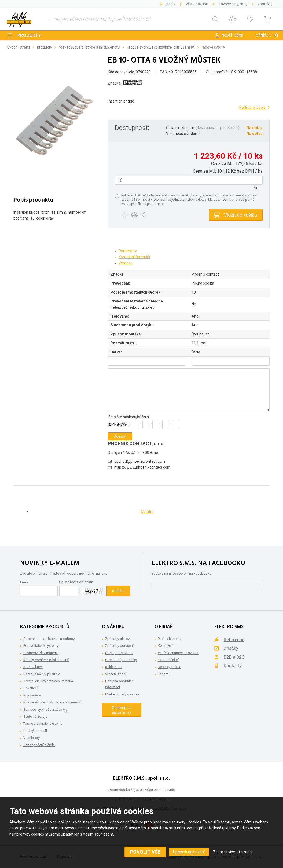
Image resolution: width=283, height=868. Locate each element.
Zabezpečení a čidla (39, 745)
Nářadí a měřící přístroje (42, 674)
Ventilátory (32, 738)
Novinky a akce (169, 667)
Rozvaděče (32, 695)
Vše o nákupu (197, 4)
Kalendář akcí (168, 660)
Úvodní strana (19, 47)
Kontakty (265, 4)
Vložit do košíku (240, 215)
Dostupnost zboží (119, 653)
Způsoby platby (117, 639)
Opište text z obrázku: (76, 582)
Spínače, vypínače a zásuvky (45, 710)
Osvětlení (30, 688)
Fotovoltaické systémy (41, 646)
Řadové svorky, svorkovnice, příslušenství (161, 47)
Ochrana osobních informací (119, 684)
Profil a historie (169, 639)
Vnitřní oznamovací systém (179, 653)
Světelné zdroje (35, 716)
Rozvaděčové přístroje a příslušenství (89, 47)
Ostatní (147, 512)
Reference (234, 640)
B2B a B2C (234, 657)
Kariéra (163, 674)
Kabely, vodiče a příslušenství (46, 660)
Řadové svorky (213, 47)
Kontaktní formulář (135, 257)
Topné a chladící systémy (43, 723)
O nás (171, 4)
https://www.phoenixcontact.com (142, 467)
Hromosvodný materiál (41, 653)
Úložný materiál (35, 731)
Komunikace (33, 667)
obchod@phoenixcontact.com (140, 461)
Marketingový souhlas (122, 694)
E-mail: (25, 582)
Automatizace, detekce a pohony (49, 639)
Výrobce (126, 263)
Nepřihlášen (233, 35)
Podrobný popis (252, 107)
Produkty (29, 36)
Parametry (128, 251)
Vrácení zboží (116, 674)
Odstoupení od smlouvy (122, 710)
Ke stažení (166, 646)
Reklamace (114, 667)
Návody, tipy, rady (233, 4)
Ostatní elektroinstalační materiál (49, 681)
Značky (231, 648)
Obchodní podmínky (121, 660)
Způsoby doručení (119, 646)
